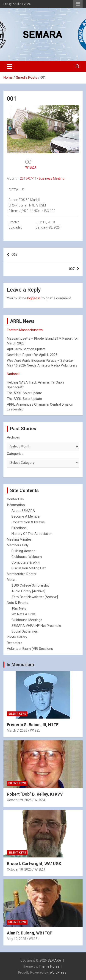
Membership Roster (22, 574)
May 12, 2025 (17, 939)
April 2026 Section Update (26, 349)
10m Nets (19, 608)
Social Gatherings (25, 631)
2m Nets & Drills (24, 614)
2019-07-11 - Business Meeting (42, 178)
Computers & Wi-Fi (26, 562)
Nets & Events (18, 603)
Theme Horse (49, 966)
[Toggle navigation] (10, 66)
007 (72, 269)
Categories (15, 454)
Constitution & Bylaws (28, 522)
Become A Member (26, 516)
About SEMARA (23, 511)
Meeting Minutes (19, 539)
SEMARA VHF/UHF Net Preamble (36, 626)
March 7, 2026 (17, 731)
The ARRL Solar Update (24, 393)
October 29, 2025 (19, 800)
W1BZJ (31, 167)
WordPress (58, 972)
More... (12, 580)
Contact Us (15, 499)
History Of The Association (32, 534)
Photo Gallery (17, 637)
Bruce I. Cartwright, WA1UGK (34, 864)
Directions (19, 528)
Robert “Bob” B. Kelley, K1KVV (35, 794)
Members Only (18, 545)
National (13, 374)
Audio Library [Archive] (28, 591)
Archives (13, 437)
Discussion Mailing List (29, 568)
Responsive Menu (78, 4)
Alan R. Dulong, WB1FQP (30, 933)
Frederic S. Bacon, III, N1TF (33, 725)
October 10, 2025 (19, 869)
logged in (34, 298)
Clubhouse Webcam (27, 557)
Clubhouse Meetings (27, 620)
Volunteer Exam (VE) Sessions (30, 649)
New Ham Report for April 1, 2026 (32, 355)
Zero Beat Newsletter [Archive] (35, 597)
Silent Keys (17, 714)
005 (14, 255)
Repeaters (15, 643)
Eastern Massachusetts (25, 330)
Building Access (23, 551)
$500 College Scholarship (31, 585)
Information (16, 505)
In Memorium (20, 665)
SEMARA (54, 960)
